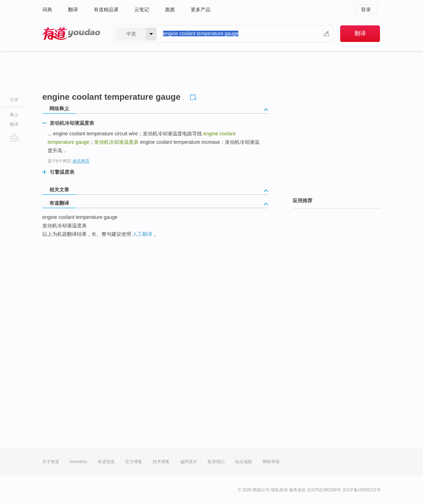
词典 (47, 10)
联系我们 (216, 462)
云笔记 (142, 10)
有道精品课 (106, 10)
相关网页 (81, 161)
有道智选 (106, 462)
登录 (366, 10)
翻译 (73, 10)
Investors (78, 462)
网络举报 (271, 462)
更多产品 (201, 10)
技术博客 (161, 462)
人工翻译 (142, 234)
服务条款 (298, 490)
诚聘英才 (189, 462)
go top (14, 137)
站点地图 (244, 462)
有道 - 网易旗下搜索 (71, 34)
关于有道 (51, 462)
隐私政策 (280, 490)
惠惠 (170, 10)
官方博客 (134, 462)
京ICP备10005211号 (361, 490)
